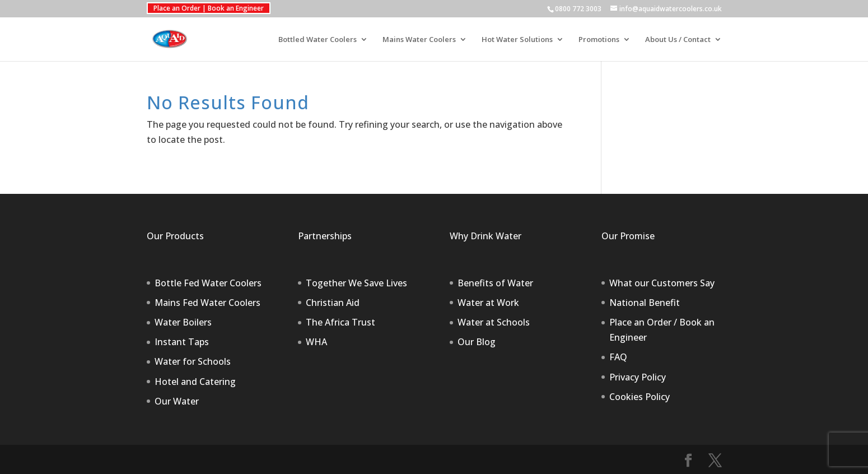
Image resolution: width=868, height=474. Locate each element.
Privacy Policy (638, 377)
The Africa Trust (340, 322)
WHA (316, 342)
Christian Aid (333, 303)
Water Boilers (183, 322)
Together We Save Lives (356, 283)
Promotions (599, 40)
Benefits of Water (495, 283)
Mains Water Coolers (419, 40)
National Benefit (645, 303)
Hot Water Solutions (517, 40)
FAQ (618, 357)
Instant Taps (182, 342)
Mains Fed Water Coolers (207, 303)
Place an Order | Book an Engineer (209, 8)
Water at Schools (494, 322)
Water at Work (488, 303)
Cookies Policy (640, 397)
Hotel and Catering (195, 382)
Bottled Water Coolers (318, 40)
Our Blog (477, 342)
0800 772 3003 (578, 9)
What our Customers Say (662, 283)
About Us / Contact (678, 40)
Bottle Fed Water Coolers (208, 283)
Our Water (177, 401)
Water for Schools (193, 361)
